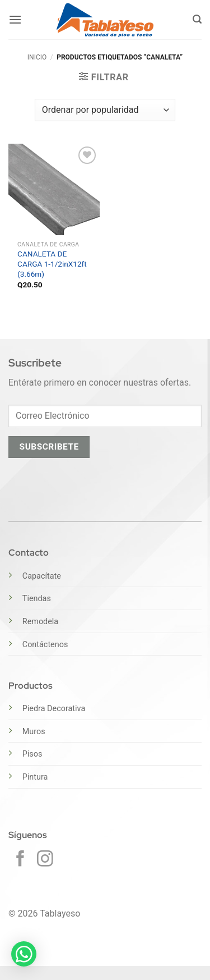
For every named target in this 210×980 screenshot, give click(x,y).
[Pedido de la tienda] (105, 110)
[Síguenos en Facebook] (20, 860)
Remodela (40, 622)
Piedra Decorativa (54, 709)
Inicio (37, 57)
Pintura (35, 777)
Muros (34, 732)
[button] (15, 19)
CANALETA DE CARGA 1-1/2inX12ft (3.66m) (52, 264)
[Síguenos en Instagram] (45, 860)
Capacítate (42, 576)
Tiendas (37, 599)
